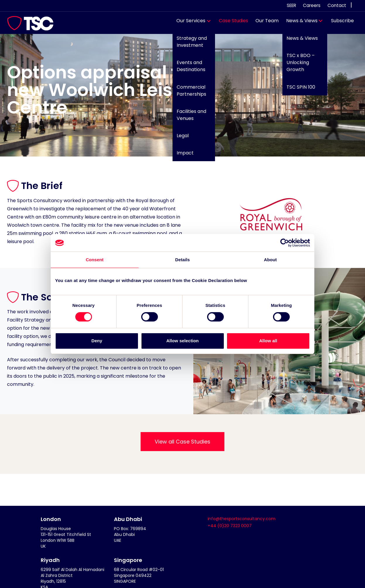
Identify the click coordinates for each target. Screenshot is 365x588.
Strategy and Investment (189, 45)
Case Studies (231, 24)
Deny (97, 341)
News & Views (299, 24)
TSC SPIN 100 (298, 90)
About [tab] (270, 260)
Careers (312, 5)
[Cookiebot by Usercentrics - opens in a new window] (284, 243)
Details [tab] (182, 260)
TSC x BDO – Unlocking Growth (297, 65)
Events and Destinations (188, 69)
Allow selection (183, 341)
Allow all (268, 341)
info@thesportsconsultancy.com (242, 519)
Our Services (188, 24)
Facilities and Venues (189, 117)
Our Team (264, 24)
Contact (337, 5)
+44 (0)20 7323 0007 (230, 526)
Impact (182, 156)
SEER (291, 5)
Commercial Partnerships (189, 93)
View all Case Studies (182, 442)
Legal (180, 139)
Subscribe (340, 24)
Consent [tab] (95, 260)
